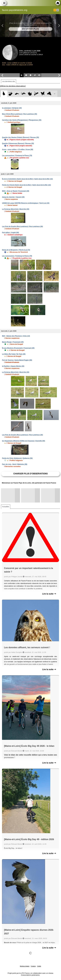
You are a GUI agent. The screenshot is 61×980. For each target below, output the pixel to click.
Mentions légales (25, 966)
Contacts (33, 966)
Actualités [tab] (6, 507)
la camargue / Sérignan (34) (12, 108)
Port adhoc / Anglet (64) (10, 233)
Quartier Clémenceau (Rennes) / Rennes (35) (18, 143)
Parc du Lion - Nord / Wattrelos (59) (15, 464)
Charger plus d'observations (30, 474)
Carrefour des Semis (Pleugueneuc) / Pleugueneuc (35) (22, 120)
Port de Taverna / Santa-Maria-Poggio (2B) (17, 360)
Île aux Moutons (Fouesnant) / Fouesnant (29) (18, 348)
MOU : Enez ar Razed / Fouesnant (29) (16, 191)
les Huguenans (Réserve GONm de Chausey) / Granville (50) (23, 441)
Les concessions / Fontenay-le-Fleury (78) (17, 156)
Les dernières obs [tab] (9, 81)
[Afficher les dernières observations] (13, 86)
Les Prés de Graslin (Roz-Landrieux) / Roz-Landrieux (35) (22, 226)
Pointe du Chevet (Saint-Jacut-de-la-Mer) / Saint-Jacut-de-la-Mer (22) (26, 185)
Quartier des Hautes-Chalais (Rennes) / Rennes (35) (20, 137)
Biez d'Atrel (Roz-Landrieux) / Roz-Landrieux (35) (19, 114)
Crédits (39, 966)
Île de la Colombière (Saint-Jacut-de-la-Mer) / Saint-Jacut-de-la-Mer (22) (27, 179)
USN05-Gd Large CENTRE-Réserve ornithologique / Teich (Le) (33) (26, 203)
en (58, 10)
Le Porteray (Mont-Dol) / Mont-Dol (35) (16, 209)
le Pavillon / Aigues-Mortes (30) (13, 366)
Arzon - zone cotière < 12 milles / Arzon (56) (18, 149)
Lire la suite (49, 594)
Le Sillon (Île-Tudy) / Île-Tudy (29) (14, 354)
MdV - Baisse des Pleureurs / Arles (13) (16, 336)
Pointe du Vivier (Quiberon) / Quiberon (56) (17, 458)
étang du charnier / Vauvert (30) (13, 197)
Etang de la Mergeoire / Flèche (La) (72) (16, 250)
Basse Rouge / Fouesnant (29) (13, 342)
